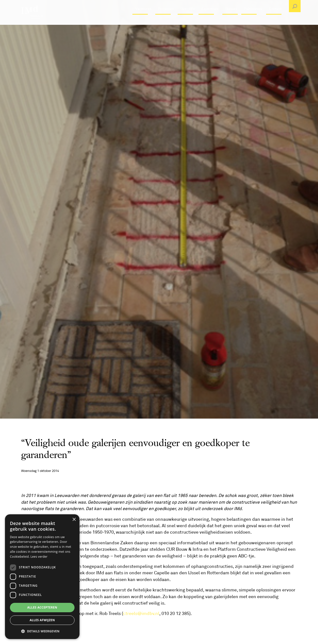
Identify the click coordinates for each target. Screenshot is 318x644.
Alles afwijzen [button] (42, 620)
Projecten (166, 21)
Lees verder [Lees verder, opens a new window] (39, 557)
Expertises (210, 21)
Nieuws (231, 21)
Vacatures (143, 21)
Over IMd (188, 21)
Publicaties (253, 21)
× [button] (74, 520)
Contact (275, 21)
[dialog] (42, 577)
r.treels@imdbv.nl (141, 613)
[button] (42, 631)
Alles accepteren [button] (42, 607)
